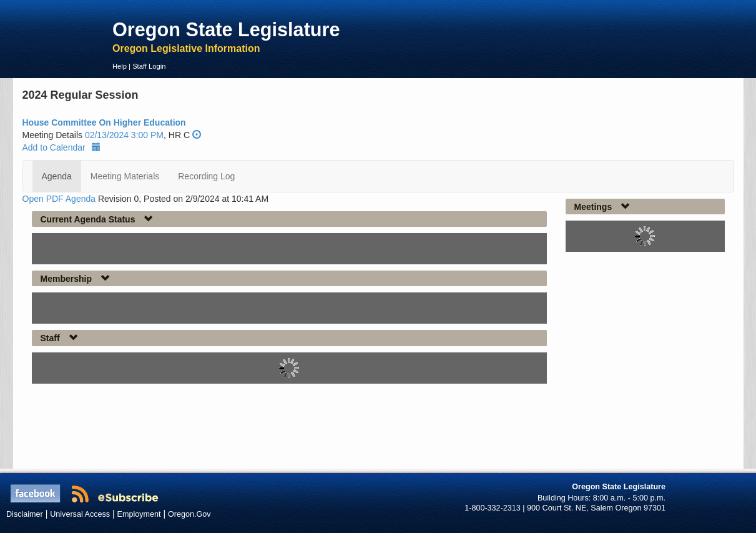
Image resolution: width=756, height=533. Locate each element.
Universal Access (80, 514)
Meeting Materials (125, 176)
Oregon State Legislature (226, 29)
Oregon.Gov (189, 514)
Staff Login (149, 66)
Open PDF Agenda (59, 199)
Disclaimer (25, 514)
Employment (139, 514)
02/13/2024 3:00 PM (124, 135)
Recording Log (206, 176)
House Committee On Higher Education (104, 122)
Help (120, 66)
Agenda (57, 176)
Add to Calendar (61, 147)
